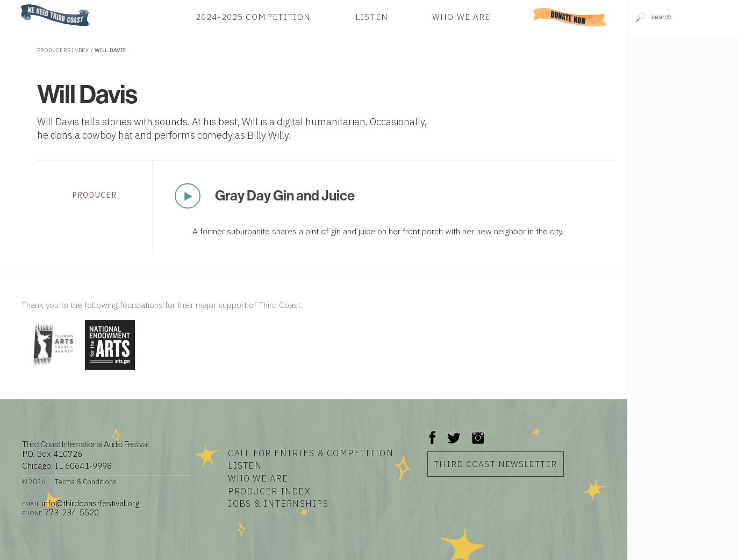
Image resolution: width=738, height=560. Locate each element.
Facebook (433, 432)
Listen (372, 17)
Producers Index (63, 50)
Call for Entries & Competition (311, 453)
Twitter (453, 432)
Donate (570, 17)
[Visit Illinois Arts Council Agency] (52, 371)
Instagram (478, 432)
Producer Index (269, 491)
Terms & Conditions (86, 482)
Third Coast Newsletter (495, 464)
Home (18, 5)
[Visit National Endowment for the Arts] (110, 371)
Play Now (188, 196)
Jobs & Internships (278, 504)
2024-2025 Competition (253, 17)
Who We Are (461, 17)
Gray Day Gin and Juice (285, 195)
